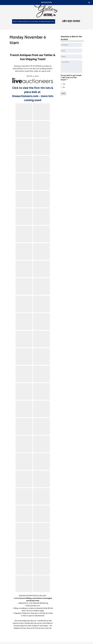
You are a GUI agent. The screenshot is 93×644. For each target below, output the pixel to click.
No (64, 87)
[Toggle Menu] (89, 2)
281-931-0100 (71, 21)
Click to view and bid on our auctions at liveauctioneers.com (34, 21)
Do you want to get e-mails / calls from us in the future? (71, 78)
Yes (64, 84)
